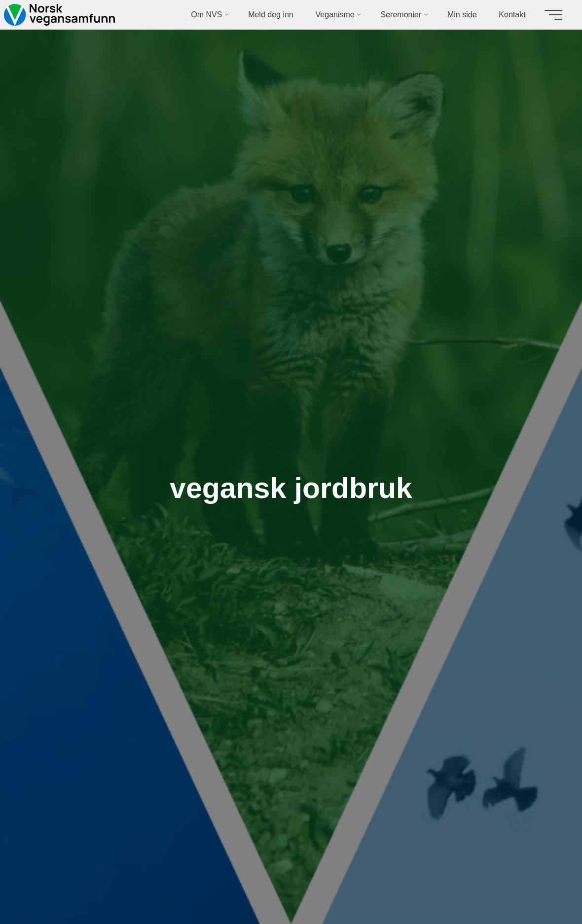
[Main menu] (553, 15)
